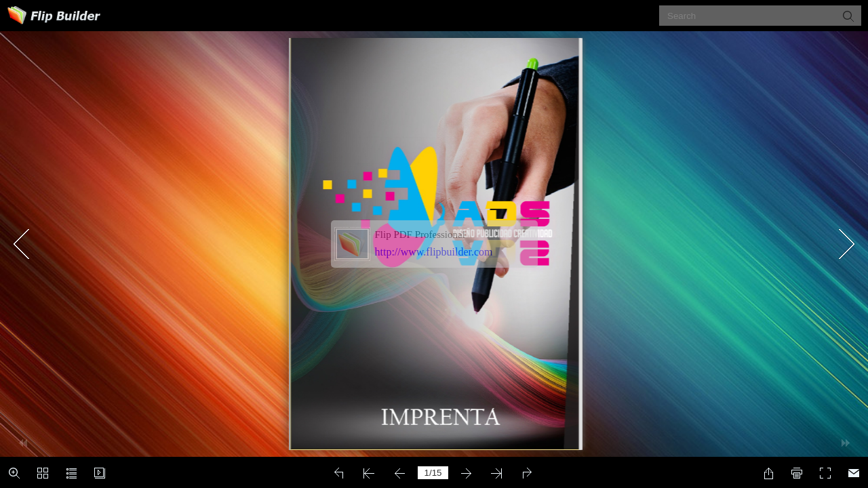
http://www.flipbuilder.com (434, 252)
